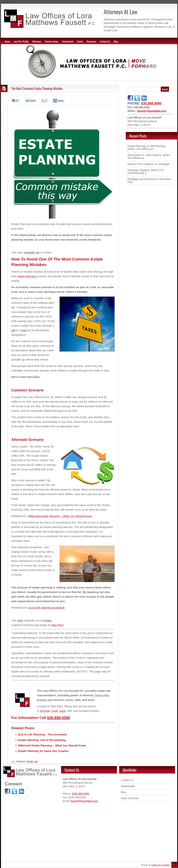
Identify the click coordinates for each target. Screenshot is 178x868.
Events (80, 41)
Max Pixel (57, 625)
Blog (116, 41)
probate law (45, 700)
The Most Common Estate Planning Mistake (37, 88)
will (13, 330)
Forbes (48, 620)
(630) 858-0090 (80, 794)
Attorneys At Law (121, 12)
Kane (62, 711)
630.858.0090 (151, 103)
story (20, 620)
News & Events (130, 798)
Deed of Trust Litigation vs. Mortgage (149, 164)
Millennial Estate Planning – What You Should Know (60, 516)
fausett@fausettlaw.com (152, 111)
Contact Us (105, 41)
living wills (102, 695)
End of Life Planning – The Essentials (43, 734)
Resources (91, 41)
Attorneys (37, 41)
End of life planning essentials (46, 608)
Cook (55, 711)
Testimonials (68, 41)
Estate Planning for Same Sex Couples (43, 751)
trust (24, 330)
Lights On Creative (160, 865)
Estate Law (32, 761)
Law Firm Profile (21, 41)
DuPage (45, 711)
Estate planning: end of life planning (42, 740)
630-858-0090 (59, 718)
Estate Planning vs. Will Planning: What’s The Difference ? (147, 148)
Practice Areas (52, 41)
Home (7, 41)
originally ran (32, 252)
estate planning (27, 276)
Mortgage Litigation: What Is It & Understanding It (146, 172)
